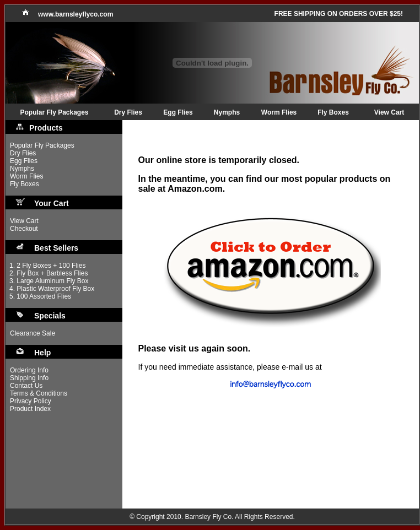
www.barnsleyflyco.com (76, 14)
